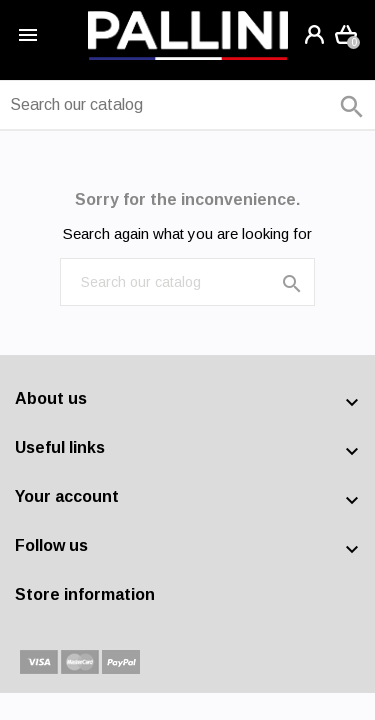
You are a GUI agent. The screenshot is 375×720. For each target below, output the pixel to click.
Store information (85, 594)
